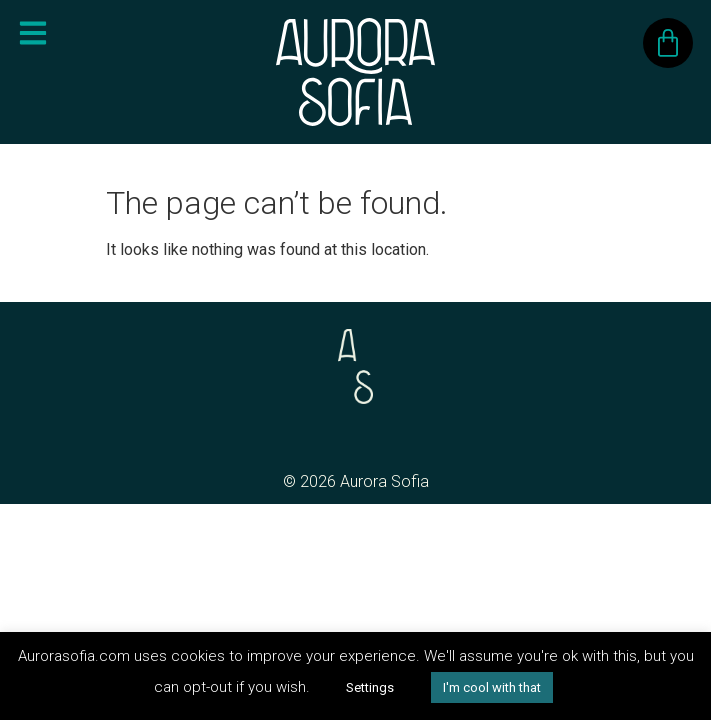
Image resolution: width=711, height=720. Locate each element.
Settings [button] (370, 687)
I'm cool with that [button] (492, 687)
